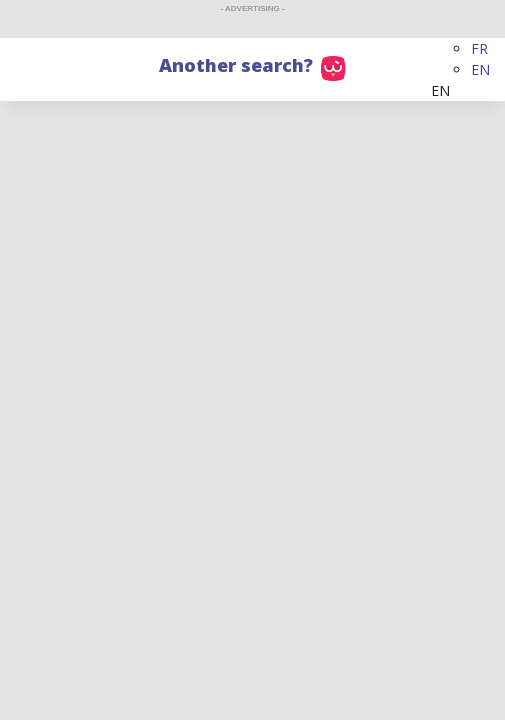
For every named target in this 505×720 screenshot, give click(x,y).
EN (480, 69)
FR (479, 48)
